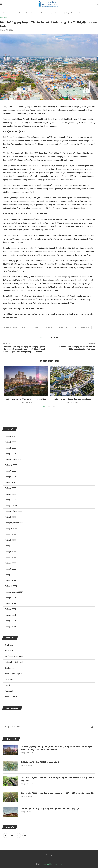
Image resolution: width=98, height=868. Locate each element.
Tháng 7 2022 (10, 546)
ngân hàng (50, 327)
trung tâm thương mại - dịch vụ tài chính (74, 327)
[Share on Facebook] (49, 337)
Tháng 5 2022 (10, 557)
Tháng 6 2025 (10, 488)
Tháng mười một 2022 (14, 523)
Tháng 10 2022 (11, 529)
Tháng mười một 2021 (14, 592)
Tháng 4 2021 (10, 621)
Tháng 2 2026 (10, 448)
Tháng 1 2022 (10, 580)
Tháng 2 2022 (10, 575)
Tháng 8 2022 (10, 540)
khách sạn (38, 327)
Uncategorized (11, 697)
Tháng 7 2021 (10, 603)
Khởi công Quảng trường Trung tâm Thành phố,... (26, 399)
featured (26, 327)
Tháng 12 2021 (11, 586)
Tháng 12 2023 (11, 506)
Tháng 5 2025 (10, 494)
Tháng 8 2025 (10, 477)
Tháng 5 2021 (10, 615)
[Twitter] (12, 835)
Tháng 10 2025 (11, 465)
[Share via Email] (57, 337)
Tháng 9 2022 (10, 534)
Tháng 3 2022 (10, 569)
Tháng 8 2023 (10, 517)
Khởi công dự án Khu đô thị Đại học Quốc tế (40, 762)
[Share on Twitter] (51, 337)
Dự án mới (9, 651)
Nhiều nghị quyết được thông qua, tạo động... (72, 399)
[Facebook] (6, 835)
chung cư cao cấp (11, 327)
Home (5, 13)
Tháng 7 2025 (10, 482)
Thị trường (9, 680)
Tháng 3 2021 (10, 627)
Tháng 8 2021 (10, 598)
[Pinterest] (25, 835)
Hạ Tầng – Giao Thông (14, 656)
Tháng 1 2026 (10, 454)
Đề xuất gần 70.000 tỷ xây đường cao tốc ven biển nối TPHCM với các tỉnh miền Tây (57, 793)
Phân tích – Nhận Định (14, 662)
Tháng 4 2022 (10, 563)
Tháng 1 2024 (10, 500)
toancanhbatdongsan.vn (53, 864)
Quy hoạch (9, 668)
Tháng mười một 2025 (14, 459)
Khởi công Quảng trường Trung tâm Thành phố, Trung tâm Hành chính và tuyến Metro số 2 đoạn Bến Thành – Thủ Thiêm (57, 748)
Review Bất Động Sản (14, 674)
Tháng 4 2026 (10, 436)
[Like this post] (44, 337)
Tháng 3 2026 (10, 442)
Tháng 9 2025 (10, 471)
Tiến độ (8, 685)
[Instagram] (19, 835)
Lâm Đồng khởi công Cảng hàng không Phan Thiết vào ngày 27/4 (50, 808)
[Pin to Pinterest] (54, 337)
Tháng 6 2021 (10, 609)
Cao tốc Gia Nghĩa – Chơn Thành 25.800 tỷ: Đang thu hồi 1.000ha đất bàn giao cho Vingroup (57, 779)
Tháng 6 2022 (10, 552)
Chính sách (9, 645)
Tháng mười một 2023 (14, 511)
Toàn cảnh (16, 13)
